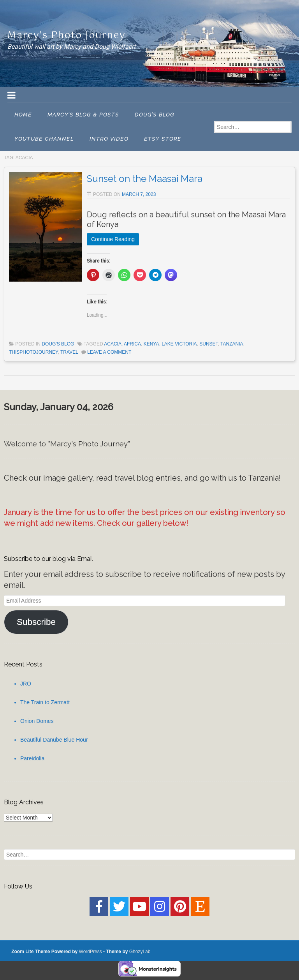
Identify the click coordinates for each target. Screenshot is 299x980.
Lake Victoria (179, 344)
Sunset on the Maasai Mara (145, 179)
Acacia (113, 344)
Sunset (208, 344)
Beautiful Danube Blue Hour (54, 740)
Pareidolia (32, 758)
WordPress (91, 952)
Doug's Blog (58, 344)
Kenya (151, 344)
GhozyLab (140, 952)
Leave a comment (109, 352)
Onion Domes (37, 721)
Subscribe (36, 622)
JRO (26, 684)
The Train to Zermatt (45, 702)
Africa (132, 344)
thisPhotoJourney (33, 352)
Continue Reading (113, 239)
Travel (69, 352)
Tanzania (232, 344)
